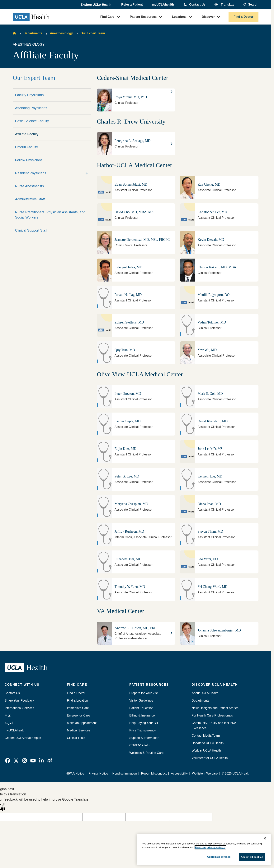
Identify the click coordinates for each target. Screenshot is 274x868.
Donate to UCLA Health (208, 743)
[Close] (265, 838)
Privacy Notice (98, 773)
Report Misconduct (154, 773)
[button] (96, 5)
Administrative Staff (30, 199)
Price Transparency (143, 730)
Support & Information (144, 738)
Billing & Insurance (142, 715)
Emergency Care (78, 715)
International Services (19, 708)
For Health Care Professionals (212, 715)
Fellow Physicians (29, 160)
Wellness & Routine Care (146, 753)
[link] (8, 761)
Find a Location (77, 701)
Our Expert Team (93, 33)
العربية (9, 723)
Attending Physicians (31, 108)
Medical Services (79, 730)
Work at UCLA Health (206, 750)
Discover (208, 17)
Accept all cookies (252, 857)
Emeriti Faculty (27, 147)
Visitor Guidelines (141, 701)
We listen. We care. (205, 773)
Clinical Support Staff (31, 230)
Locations (179, 17)
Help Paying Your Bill (144, 723)
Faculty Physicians (29, 95)
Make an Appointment (82, 723)
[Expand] (87, 173)
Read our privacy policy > (210, 847)
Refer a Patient (132, 5)
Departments (33, 33)
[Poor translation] (2, 807)
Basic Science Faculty (32, 121)
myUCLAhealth (163, 5)
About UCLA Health (205, 693)
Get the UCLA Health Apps (23, 738)
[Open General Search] (251, 5)
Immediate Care (78, 708)
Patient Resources (143, 17)
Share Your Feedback (19, 701)
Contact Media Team (206, 736)
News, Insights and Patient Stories (215, 708)
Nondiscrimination (125, 773)
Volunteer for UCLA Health (210, 758)
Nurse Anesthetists (30, 186)
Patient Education (141, 708)
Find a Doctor (243, 17)
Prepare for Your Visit (144, 693)
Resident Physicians (31, 173)
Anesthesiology (61, 33)
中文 (8, 715)
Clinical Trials (76, 738)
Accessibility (179, 773)
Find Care (107, 17)
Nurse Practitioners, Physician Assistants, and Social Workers (50, 215)
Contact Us (197, 5)
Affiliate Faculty (27, 134)
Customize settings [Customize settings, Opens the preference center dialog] (219, 857)
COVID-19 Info (139, 745)
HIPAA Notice (75, 773)
